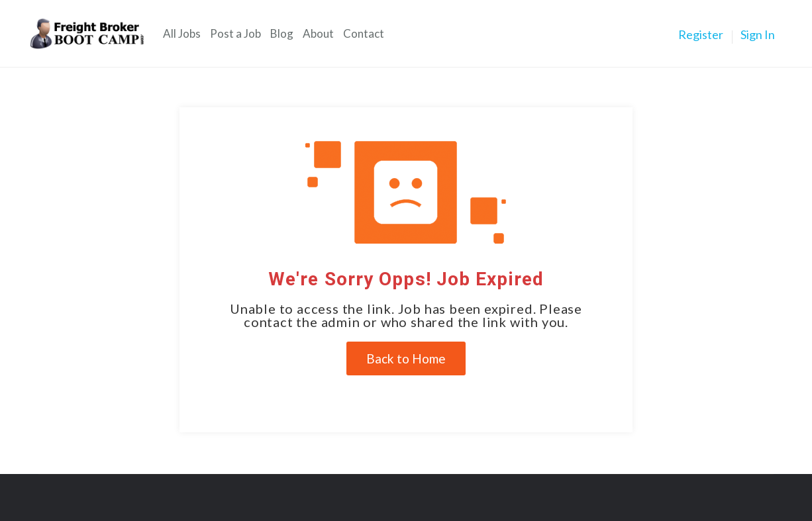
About (318, 33)
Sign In (758, 34)
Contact (364, 33)
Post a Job (235, 33)
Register (701, 34)
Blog (282, 33)
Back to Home (406, 358)
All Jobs (182, 33)
